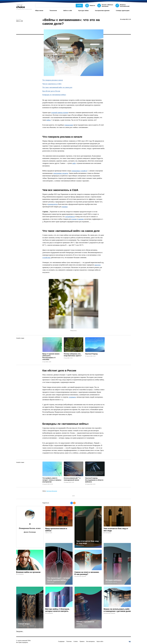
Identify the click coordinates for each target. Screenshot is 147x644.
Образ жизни (39, 11)
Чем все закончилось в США (52, 84)
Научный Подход (91, 354)
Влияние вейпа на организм (28, 572)
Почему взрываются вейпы (85, 623)
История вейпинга (113, 580)
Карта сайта (100, 641)
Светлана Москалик (52, 491)
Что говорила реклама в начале (53, 80)
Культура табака (83, 11)
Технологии (53, 11)
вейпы (48, 120)
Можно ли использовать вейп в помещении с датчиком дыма (117, 610)
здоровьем (72, 397)
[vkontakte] (130, 642)
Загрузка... (20, 631)
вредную (98, 265)
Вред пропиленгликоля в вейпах (56, 530)
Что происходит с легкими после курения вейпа (59, 579)
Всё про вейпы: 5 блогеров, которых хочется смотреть (57, 610)
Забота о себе (68, 11)
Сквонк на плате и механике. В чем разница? (87, 573)
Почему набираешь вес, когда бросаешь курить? (73, 355)
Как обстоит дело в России (51, 91)
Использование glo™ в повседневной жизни (72, 479)
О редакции (61, 641)
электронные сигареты (61, 173)
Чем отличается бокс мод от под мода (88, 542)
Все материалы (90, 641)
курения (74, 219)
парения (81, 219)
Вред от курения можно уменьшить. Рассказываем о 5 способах (51, 357)
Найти (79, 5)
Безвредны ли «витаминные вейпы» (54, 95)
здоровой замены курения (60, 113)
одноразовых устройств (79, 171)
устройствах (46, 258)
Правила (82, 641)
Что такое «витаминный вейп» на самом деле (57, 87)
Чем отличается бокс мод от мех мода (116, 530)
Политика (69, 641)
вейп (74, 163)
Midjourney (73, 331)
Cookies (76, 641)
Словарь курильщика (123, 11)
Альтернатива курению (102, 11)
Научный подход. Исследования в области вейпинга (94, 480)
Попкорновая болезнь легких (30, 528)
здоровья (65, 207)
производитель (53, 204)
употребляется (70, 217)
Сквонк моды (24, 624)
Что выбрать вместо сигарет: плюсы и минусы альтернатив (52, 480)
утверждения (69, 125)
